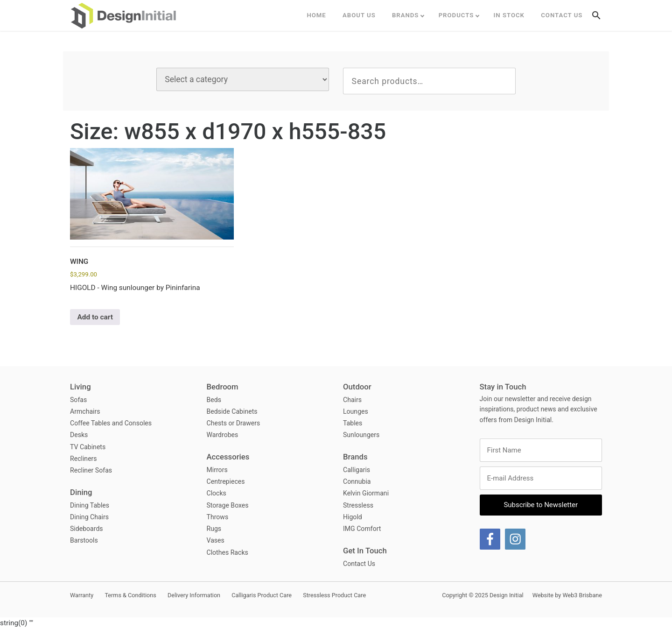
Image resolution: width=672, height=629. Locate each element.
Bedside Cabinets (232, 411)
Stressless (358, 505)
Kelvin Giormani (366, 493)
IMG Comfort (362, 529)
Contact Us (562, 15)
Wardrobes (223, 435)
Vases (216, 540)
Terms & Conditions (130, 595)
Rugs (214, 529)
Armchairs (85, 411)
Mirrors (217, 470)
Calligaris (357, 470)
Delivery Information (194, 595)
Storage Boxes (228, 505)
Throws (218, 517)
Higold (353, 517)
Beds (214, 400)
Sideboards (87, 529)
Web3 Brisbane (582, 595)
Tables (353, 423)
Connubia (357, 481)
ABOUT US (359, 15)
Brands (406, 15)
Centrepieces (226, 481)
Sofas (78, 400)
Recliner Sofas (91, 470)
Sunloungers (361, 435)
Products (456, 15)
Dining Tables (90, 505)
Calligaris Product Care (262, 595)
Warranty (82, 595)
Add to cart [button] (95, 317)
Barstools (84, 540)
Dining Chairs (89, 517)
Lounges (356, 411)
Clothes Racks (227, 552)
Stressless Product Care (334, 595)
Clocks (217, 493)
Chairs (352, 400)
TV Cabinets (88, 447)
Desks (79, 435)
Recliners (84, 459)
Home (316, 15)
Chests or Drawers (234, 423)
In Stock (509, 15)
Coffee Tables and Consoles (111, 423)
